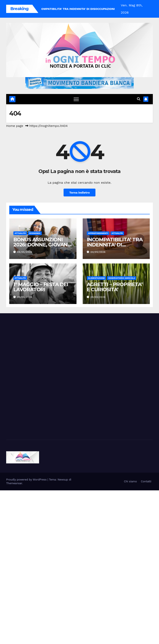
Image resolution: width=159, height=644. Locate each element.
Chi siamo (131, 481)
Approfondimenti (98, 233)
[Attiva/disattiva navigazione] (76, 99)
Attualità (20, 233)
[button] (139, 99)
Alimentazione (96, 278)
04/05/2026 (98, 252)
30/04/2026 (25, 297)
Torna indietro (80, 193)
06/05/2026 (25, 252)
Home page (15, 126)
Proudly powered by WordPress (27, 480)
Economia (35, 233)
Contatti (146, 481)
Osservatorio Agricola (122, 278)
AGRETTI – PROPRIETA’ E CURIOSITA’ (115, 287)
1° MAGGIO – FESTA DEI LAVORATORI (41, 287)
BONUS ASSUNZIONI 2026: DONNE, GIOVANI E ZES (41, 245)
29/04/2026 (98, 297)
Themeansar (14, 483)
